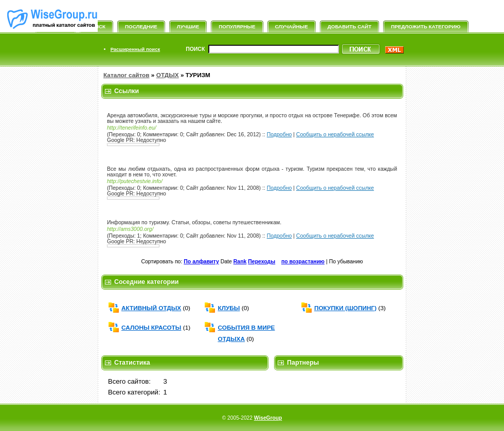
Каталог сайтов (127, 75)
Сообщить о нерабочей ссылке (335, 134)
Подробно (280, 134)
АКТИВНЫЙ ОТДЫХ (151, 308)
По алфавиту (201, 262)
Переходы (262, 262)
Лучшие (188, 26)
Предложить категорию (426, 26)
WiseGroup (268, 418)
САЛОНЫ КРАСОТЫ (151, 328)
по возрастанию (303, 262)
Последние (141, 26)
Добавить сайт (349, 26)
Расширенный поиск (135, 49)
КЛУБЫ (229, 308)
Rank (240, 262)
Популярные (237, 26)
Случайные (292, 26)
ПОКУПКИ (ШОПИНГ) (345, 308)
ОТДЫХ (168, 75)
